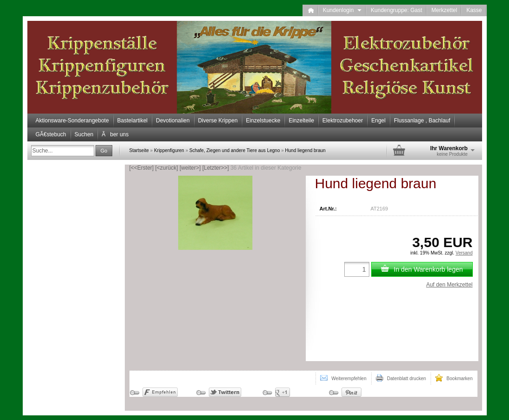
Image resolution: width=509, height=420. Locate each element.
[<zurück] (167, 168)
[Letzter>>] (216, 168)
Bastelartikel (132, 121)
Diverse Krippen (218, 121)
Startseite (139, 150)
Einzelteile (301, 121)
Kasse (474, 10)
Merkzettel (444, 10)
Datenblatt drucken (401, 378)
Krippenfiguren (169, 150)
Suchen (84, 134)
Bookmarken (454, 378)
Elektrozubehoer (343, 121)
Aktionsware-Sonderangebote (72, 121)
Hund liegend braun (305, 150)
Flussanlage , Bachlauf (422, 121)
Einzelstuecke (263, 121)
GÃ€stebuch (51, 134)
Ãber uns (115, 134)
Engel (378, 121)
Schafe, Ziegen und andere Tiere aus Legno (235, 150)
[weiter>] (190, 168)
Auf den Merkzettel (449, 285)
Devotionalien (173, 121)
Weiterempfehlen (343, 378)
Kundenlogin (342, 10)
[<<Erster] (142, 168)
